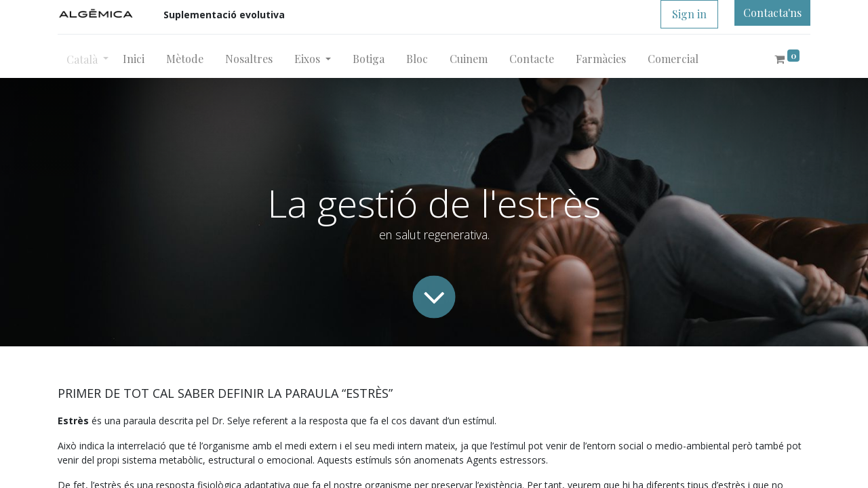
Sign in (689, 14)
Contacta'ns (772, 13)
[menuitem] (134, 59)
